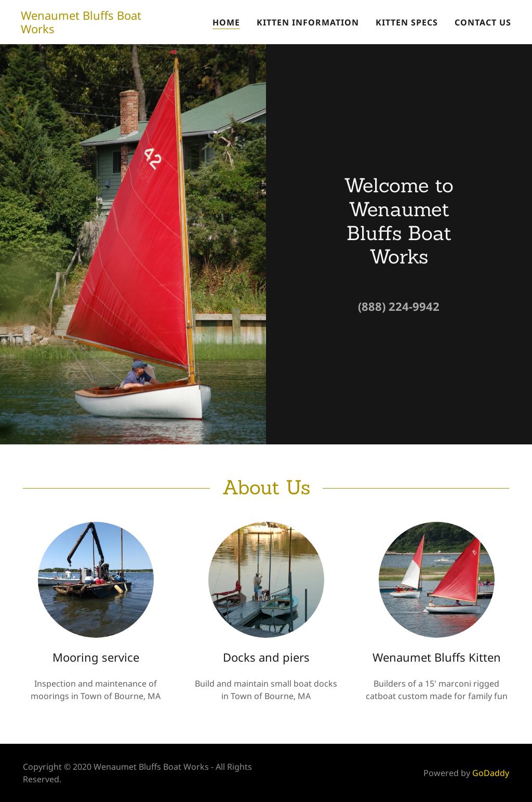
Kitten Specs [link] (407, 22)
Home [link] (226, 22)
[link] (93, 30)
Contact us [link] (483, 22)
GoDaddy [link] (491, 773)
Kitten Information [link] (308, 22)
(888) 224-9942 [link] (399, 306)
